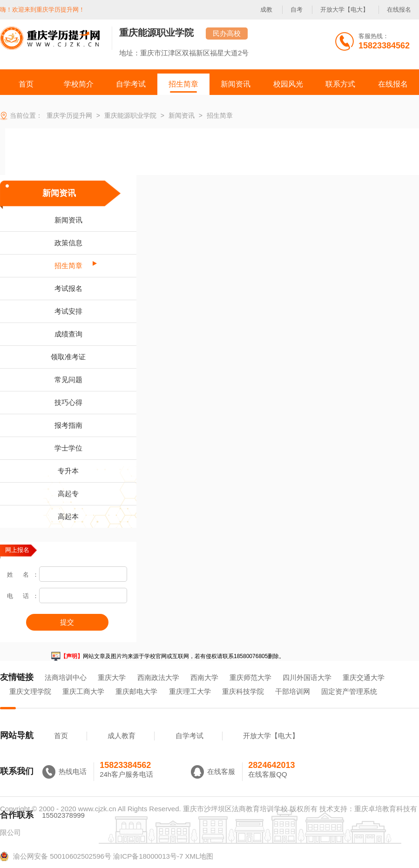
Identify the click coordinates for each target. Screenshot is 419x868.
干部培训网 (293, 691)
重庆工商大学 (83, 691)
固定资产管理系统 (349, 691)
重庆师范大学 (250, 677)
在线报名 (399, 10)
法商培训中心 (66, 677)
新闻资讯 (59, 193)
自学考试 (189, 736)
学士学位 (68, 448)
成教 (266, 10)
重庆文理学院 (30, 691)
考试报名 (68, 288)
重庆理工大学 (190, 691)
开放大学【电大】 (345, 10)
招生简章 (68, 266)
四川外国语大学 (307, 677)
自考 (297, 10)
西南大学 (204, 677)
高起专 (68, 494)
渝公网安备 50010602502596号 (56, 856)
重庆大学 (112, 677)
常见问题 (68, 380)
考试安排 (68, 311)
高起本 (68, 516)
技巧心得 (68, 402)
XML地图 (199, 856)
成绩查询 (68, 334)
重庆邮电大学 (136, 691)
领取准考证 (68, 357)
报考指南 (68, 425)
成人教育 (122, 736)
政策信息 (68, 243)
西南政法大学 (158, 677)
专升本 (68, 471)
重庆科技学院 (243, 691)
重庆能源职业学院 (156, 33)
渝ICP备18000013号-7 (148, 856)
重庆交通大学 (364, 677)
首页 (61, 736)
